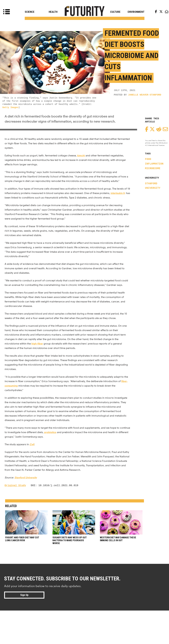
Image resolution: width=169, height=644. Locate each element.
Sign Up (24, 595)
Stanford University (26, 478)
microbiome (153, 168)
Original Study (15, 486)
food (148, 159)
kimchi (81, 156)
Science (30, 12)
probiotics (50, 432)
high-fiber (37, 344)
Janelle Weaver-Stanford (145, 95)
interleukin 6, (118, 193)
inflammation (154, 164)
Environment (136, 12)
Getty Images (10, 107)
